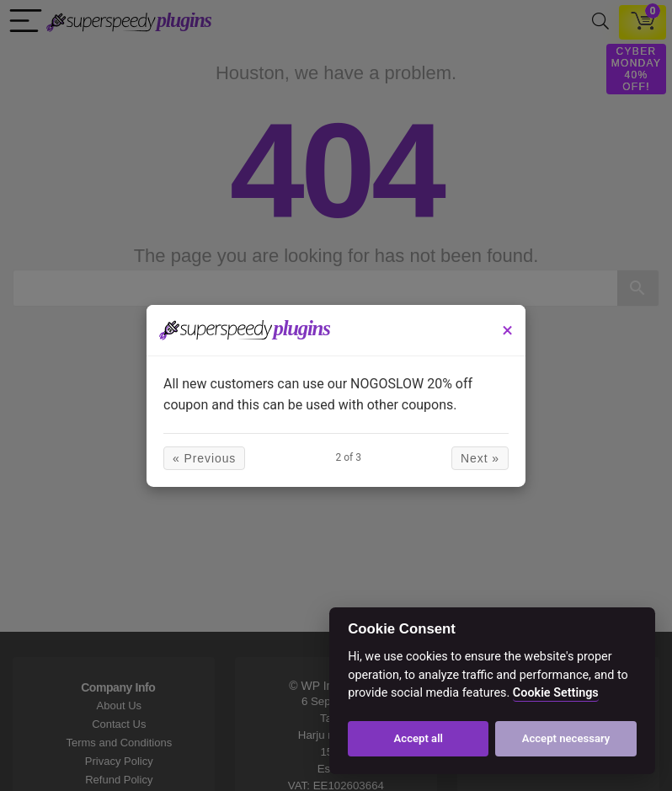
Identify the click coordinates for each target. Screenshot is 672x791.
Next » (480, 458)
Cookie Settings (556, 693)
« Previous (204, 458)
